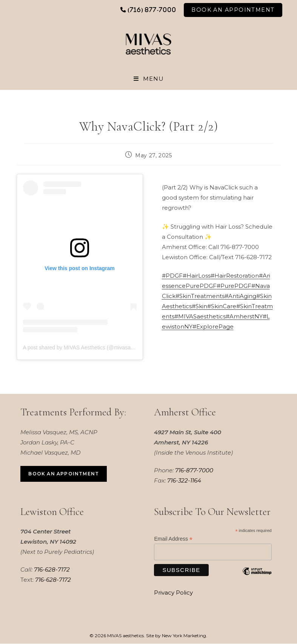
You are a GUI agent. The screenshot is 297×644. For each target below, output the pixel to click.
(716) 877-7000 (152, 10)
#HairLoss (197, 276)
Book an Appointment (64, 474)
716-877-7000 (194, 470)
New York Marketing (184, 636)
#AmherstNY (244, 317)
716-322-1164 (184, 480)
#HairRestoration (235, 276)
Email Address (173, 539)
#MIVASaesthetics (200, 317)
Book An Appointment (233, 10)
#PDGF (172, 276)
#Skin (199, 307)
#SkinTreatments (200, 296)
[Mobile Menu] (149, 79)
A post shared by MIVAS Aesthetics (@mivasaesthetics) (88, 348)
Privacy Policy (173, 593)
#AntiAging (240, 296)
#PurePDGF (234, 286)
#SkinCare (222, 307)
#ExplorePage (213, 327)
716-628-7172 (52, 570)
